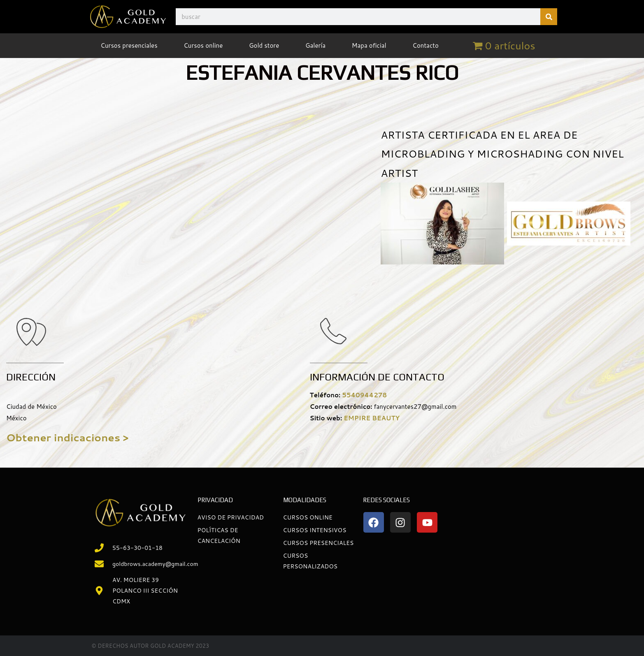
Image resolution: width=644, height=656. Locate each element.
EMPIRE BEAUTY (372, 418)
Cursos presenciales (129, 45)
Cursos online (203, 45)
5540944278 (364, 395)
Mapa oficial (369, 45)
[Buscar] (549, 17)
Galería (315, 45)
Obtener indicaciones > (67, 437)
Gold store (264, 45)
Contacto (425, 45)
